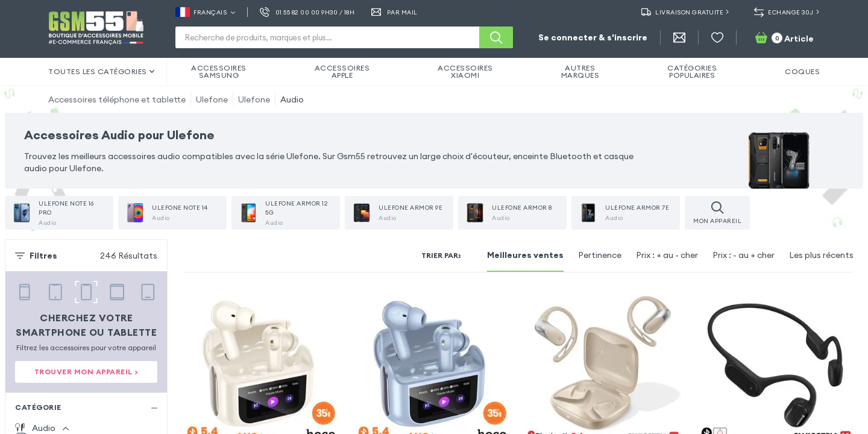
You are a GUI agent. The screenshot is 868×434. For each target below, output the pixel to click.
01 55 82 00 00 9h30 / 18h (307, 12)
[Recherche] (496, 37)
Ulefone (212, 99)
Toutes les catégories (101, 71)
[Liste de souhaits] (717, 37)
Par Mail (395, 12)
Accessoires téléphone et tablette (117, 99)
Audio (292, 99)
